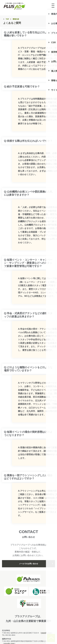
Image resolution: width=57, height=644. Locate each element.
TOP (7, 19)
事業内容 (16, 19)
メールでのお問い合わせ (29, 564)
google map (46, 633)
